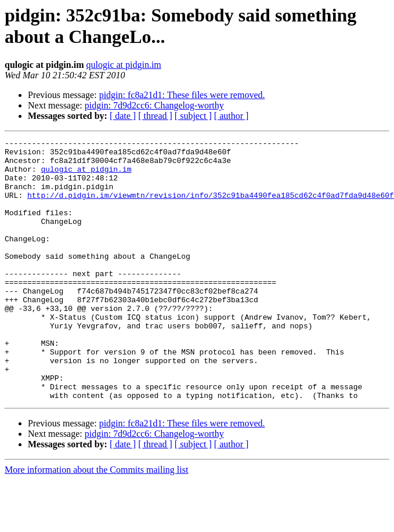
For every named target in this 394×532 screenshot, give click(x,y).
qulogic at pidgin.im (123, 65)
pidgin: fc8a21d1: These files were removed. (182, 95)
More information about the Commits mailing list (96, 522)
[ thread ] (155, 116)
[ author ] (232, 116)
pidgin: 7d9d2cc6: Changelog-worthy (154, 105)
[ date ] (123, 116)
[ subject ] (193, 116)
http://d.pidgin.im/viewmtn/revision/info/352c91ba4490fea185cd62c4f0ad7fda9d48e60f (211, 207)
